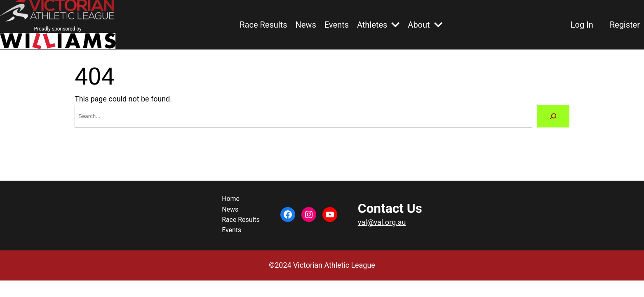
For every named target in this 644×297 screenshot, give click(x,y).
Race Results (263, 25)
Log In (582, 25)
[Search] (553, 116)
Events (337, 25)
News (306, 25)
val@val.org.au (382, 222)
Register (625, 25)
